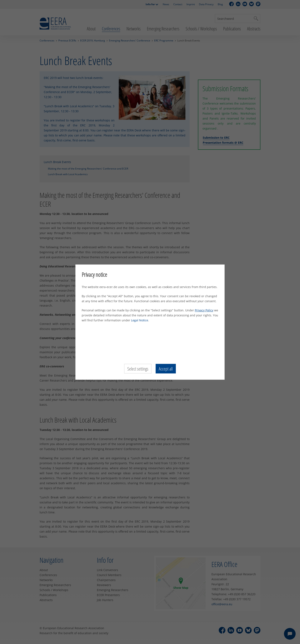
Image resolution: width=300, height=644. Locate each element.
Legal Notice (140, 320)
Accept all (166, 369)
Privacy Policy (204, 310)
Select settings (138, 369)
